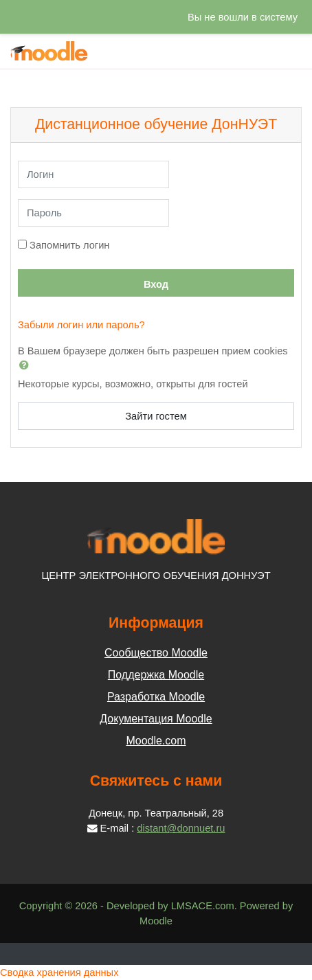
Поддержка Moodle (156, 675)
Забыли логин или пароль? (81, 325)
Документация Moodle (156, 719)
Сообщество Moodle (156, 653)
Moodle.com (156, 741)
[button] (27, 365)
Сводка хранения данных (59, 972)
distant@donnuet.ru (181, 828)
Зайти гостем (156, 416)
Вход (156, 284)
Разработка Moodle (156, 697)
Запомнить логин (69, 245)
